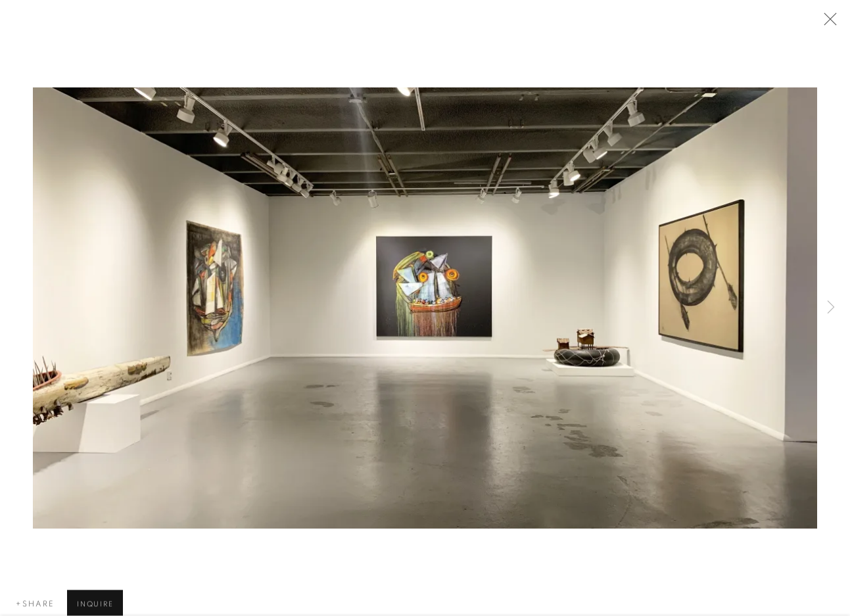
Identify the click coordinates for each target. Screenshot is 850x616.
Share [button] (38, 605)
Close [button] (827, 23)
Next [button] (831, 308)
